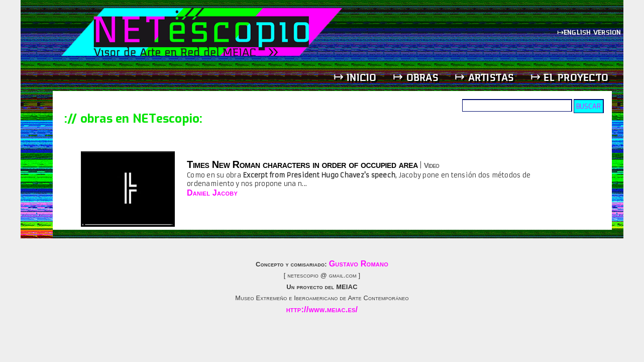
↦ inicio (355, 77)
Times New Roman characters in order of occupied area (302, 164)
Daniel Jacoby (212, 193)
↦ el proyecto (569, 77)
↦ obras (416, 77)
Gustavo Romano (359, 264)
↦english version (590, 32)
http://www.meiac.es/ (322, 309)
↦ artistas (485, 77)
